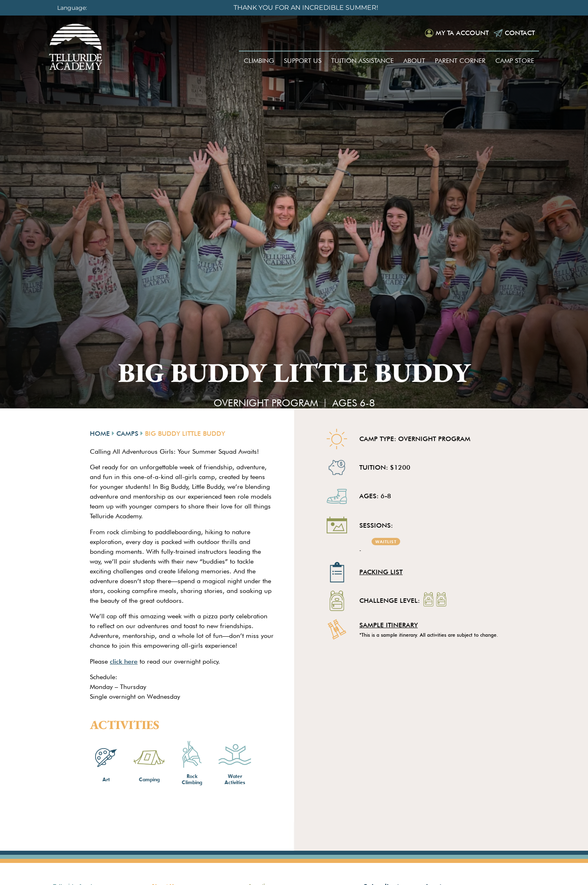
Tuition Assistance (362, 61)
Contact (520, 33)
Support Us (303, 61)
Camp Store (515, 61)
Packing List (381, 572)
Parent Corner (460, 61)
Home (100, 434)
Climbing (259, 61)
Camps (127, 434)
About (414, 61)
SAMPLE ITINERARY (389, 625)
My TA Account (462, 33)
